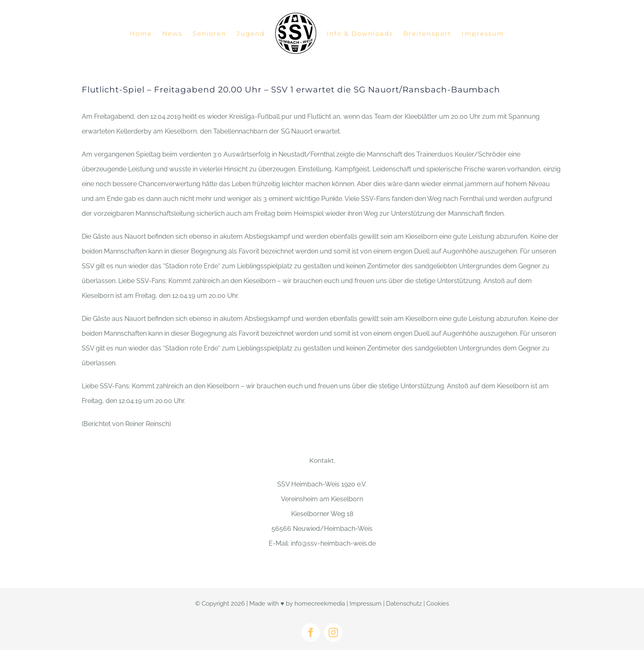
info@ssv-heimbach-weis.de (333, 543)
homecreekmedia (320, 604)
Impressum (366, 604)
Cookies (438, 604)
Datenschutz (404, 604)
